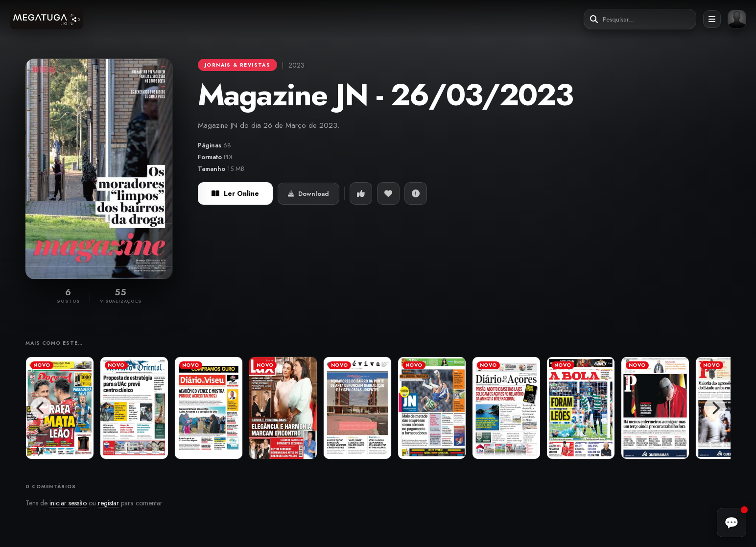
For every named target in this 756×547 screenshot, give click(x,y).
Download (308, 194)
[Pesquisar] (594, 19)
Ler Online (235, 193)
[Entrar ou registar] (737, 19)
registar (108, 503)
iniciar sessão (68, 503)
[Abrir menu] (712, 19)
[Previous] (41, 408)
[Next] (715, 408)
